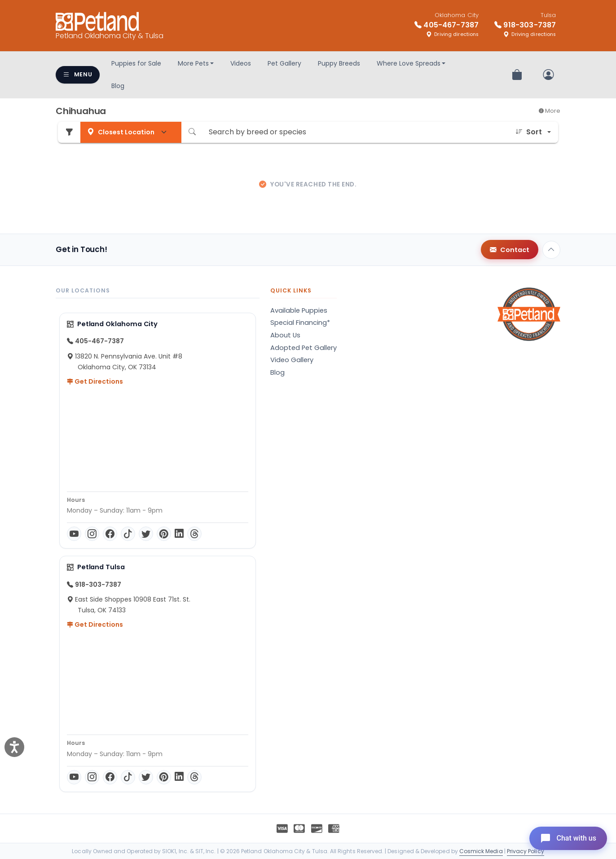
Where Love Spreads (409, 63)
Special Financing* (300, 323)
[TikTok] (128, 534)
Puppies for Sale (136, 63)
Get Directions (95, 381)
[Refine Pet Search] (69, 132)
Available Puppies (299, 310)
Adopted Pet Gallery (304, 348)
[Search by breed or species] (356, 132)
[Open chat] (568, 838)
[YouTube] (74, 534)
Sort (529, 132)
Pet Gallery (284, 63)
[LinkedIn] (179, 534)
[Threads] (194, 534)
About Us (285, 335)
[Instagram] (92, 534)
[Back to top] (551, 250)
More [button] (550, 111)
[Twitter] (146, 534)
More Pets (193, 63)
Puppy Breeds (339, 63)
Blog (118, 86)
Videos (241, 63)
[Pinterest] (164, 534)
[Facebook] (110, 534)
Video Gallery (292, 360)
